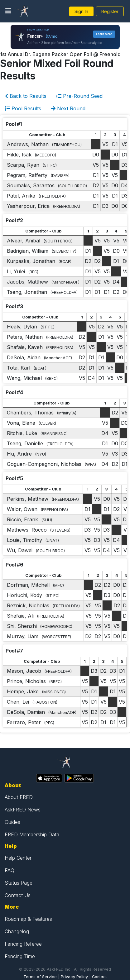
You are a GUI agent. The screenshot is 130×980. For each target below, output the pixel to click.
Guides (12, 822)
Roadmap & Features (28, 919)
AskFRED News (23, 810)
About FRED (19, 797)
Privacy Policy (74, 977)
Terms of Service (40, 977)
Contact (99, 977)
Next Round (68, 108)
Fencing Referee (23, 944)
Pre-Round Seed (79, 96)
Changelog (17, 931)
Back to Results (26, 96)
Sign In (81, 11)
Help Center (18, 858)
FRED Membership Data (32, 834)
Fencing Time (20, 956)
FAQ (10, 870)
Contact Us (18, 895)
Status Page (19, 883)
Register (110, 11)
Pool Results (23, 108)
